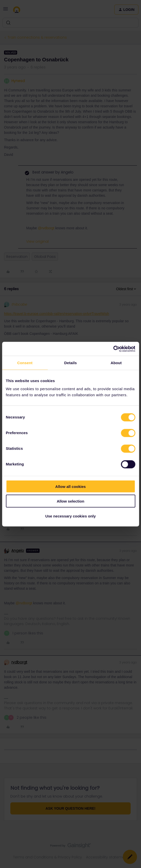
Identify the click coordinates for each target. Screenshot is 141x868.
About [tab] (116, 363)
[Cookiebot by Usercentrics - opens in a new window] (113, 349)
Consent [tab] (25, 363)
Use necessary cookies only (70, 516)
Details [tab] (71, 363)
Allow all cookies (70, 486)
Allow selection (70, 501)
